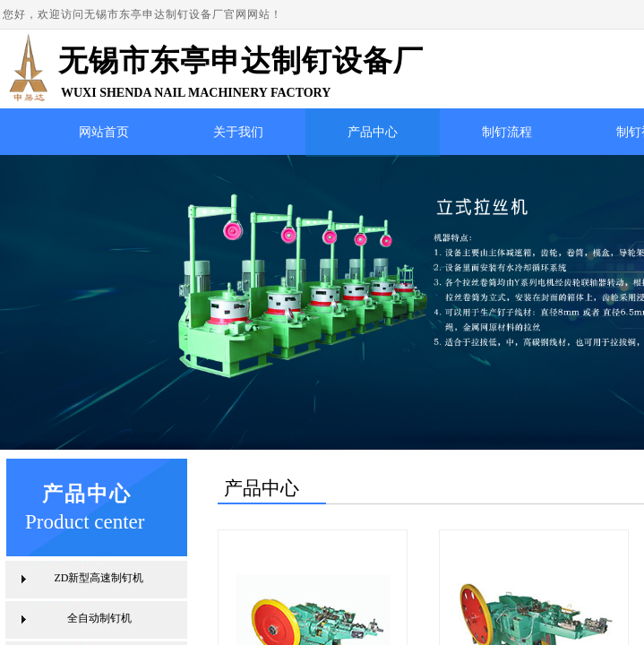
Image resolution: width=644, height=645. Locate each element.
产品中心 (373, 132)
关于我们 (238, 132)
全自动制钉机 (99, 618)
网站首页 (104, 132)
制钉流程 (507, 132)
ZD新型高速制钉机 (99, 578)
